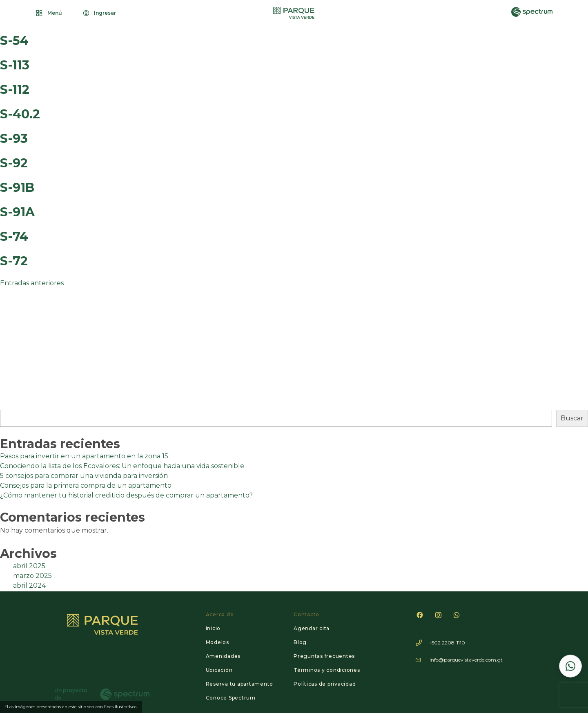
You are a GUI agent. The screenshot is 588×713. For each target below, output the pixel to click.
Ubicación (219, 670)
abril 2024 (29, 585)
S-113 (15, 65)
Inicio (213, 628)
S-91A (17, 212)
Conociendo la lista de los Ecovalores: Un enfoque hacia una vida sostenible (122, 466)
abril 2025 (29, 566)
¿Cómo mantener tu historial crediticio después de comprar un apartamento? (126, 495)
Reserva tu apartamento (240, 684)
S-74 (14, 237)
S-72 (14, 261)
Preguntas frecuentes (324, 656)
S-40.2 (20, 114)
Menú (48, 13)
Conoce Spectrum (231, 698)
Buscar (572, 418)
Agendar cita (312, 628)
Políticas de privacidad (325, 684)
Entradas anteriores (32, 283)
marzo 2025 (32, 576)
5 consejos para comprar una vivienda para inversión (84, 476)
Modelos (217, 642)
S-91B (17, 188)
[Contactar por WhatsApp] (570, 666)
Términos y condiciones (327, 670)
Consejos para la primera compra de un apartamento (86, 485)
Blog (300, 642)
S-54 (14, 41)
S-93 (14, 139)
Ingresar (99, 13)
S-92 (14, 163)
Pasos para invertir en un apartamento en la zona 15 (84, 456)
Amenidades (223, 656)
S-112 (15, 90)
